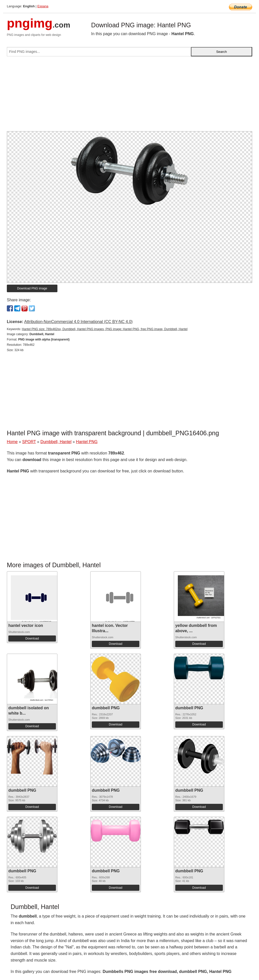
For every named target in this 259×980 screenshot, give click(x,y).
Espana (43, 6)
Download (32, 639)
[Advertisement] (129, 96)
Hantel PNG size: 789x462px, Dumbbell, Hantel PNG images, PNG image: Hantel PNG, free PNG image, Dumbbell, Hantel (105, 329)
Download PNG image (32, 288)
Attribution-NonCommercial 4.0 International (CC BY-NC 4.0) (78, 322)
